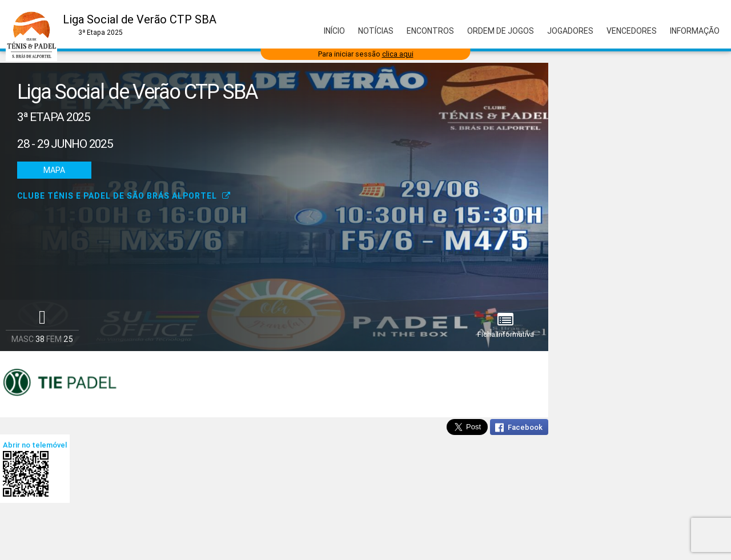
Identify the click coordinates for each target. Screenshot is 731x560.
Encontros (430, 31)
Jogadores (570, 31)
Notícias (376, 31)
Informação (695, 31)
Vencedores (632, 31)
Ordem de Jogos (501, 31)
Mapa (54, 170)
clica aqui (398, 54)
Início (334, 31)
